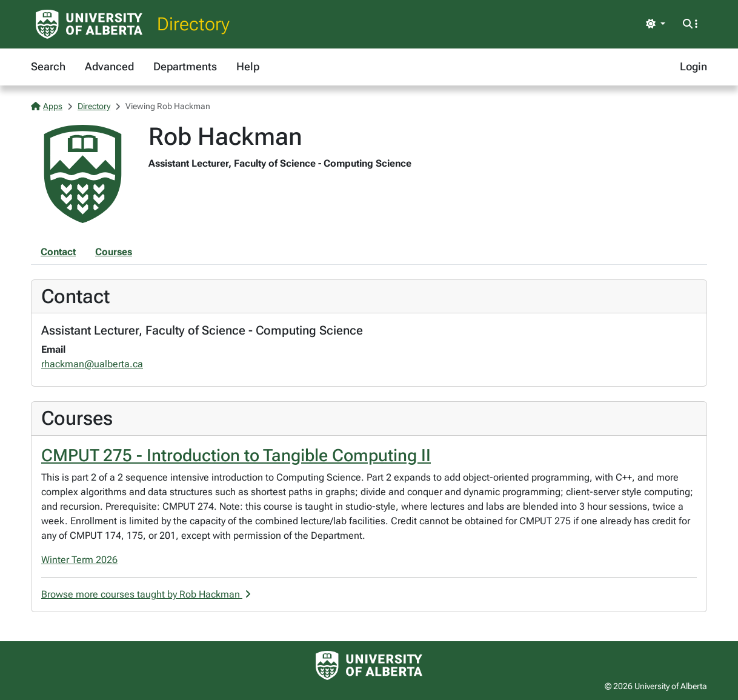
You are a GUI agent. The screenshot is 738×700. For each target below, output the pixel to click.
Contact (58, 252)
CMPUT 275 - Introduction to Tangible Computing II (236, 455)
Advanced (109, 66)
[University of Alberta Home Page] (89, 24)
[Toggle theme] (656, 24)
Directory (193, 24)
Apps (47, 106)
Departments (185, 66)
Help (248, 66)
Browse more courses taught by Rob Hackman (146, 594)
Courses (114, 252)
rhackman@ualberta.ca (92, 364)
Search (48, 66)
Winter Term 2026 (79, 560)
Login (693, 66)
